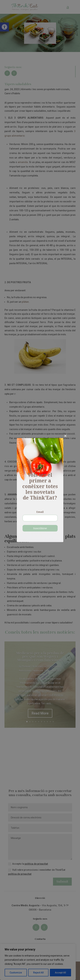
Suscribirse (40, 528)
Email (40, 512)
